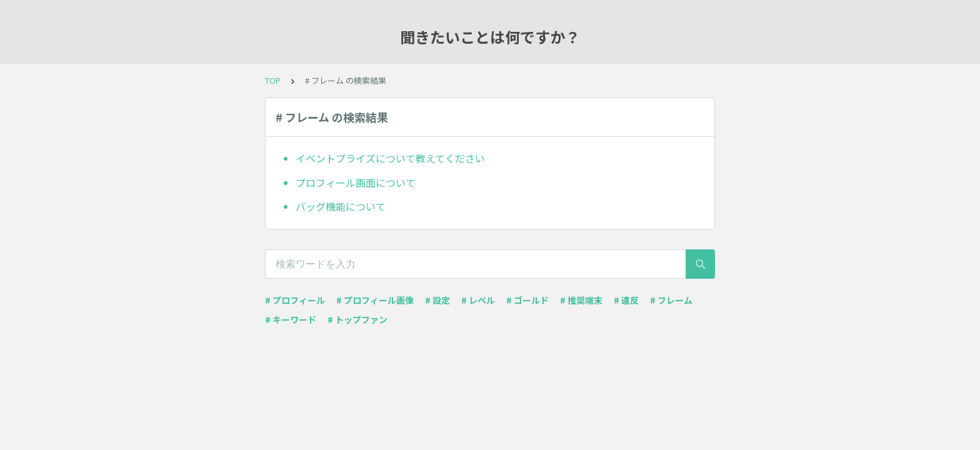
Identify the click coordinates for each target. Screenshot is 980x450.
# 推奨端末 (581, 300)
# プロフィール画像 (375, 300)
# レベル (478, 300)
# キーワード (291, 319)
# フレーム (671, 300)
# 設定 (437, 300)
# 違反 (626, 300)
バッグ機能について (341, 206)
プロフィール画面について (356, 182)
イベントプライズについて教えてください (390, 158)
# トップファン (357, 319)
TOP (273, 80)
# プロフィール (295, 300)
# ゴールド (527, 300)
